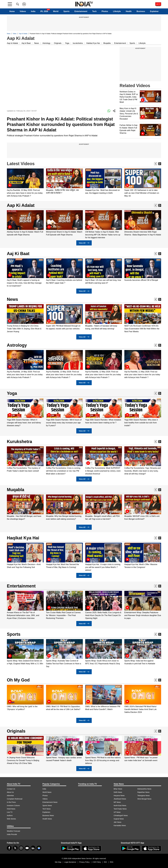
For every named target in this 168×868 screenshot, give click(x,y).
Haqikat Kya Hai (23, 538)
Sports (66, 11)
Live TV (10, 812)
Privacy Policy (84, 862)
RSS (112, 862)
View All (84, 243)
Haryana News (119, 796)
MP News (117, 802)
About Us (10, 792)
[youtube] (27, 848)
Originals (58, 43)
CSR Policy (97, 862)
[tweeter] (15, 848)
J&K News (118, 822)
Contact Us (11, 789)
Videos (23, 11)
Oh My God (18, 680)
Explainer (154, 11)
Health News (47, 819)
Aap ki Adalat (12, 43)
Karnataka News (120, 825)
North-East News (120, 806)
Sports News (47, 806)
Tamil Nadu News (120, 809)
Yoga (67, 43)
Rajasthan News (143, 792)
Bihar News (118, 789)
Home (12, 11)
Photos (105, 11)
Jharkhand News (120, 799)
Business (141, 11)
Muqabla (107, 43)
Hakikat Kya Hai (93, 43)
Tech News (47, 809)
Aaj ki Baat (26, 43)
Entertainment (81, 11)
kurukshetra (78, 43)
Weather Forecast (13, 831)
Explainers (46, 812)
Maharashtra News (144, 789)
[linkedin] (33, 848)
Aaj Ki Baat (18, 254)
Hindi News (11, 809)
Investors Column (13, 806)
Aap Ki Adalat (23, 34)
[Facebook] (9, 848)
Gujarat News (119, 819)
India (33, 11)
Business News (48, 815)
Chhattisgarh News (121, 815)
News (9, 34)
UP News (117, 812)
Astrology (46, 43)
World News (47, 792)
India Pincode (12, 834)
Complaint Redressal (15, 799)
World (56, 11)
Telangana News (144, 796)
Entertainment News (50, 802)
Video (15, 34)
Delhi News (118, 792)
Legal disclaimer (70, 862)
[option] (25, 183)
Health (129, 11)
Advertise (10, 796)
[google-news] (39, 848)
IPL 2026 (44, 11)
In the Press (11, 802)
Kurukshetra (19, 442)
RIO (105, 862)
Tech (94, 11)
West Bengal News (144, 799)
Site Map (58, 862)
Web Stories (11, 819)
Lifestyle (117, 11)
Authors (10, 815)
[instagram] (21, 848)
